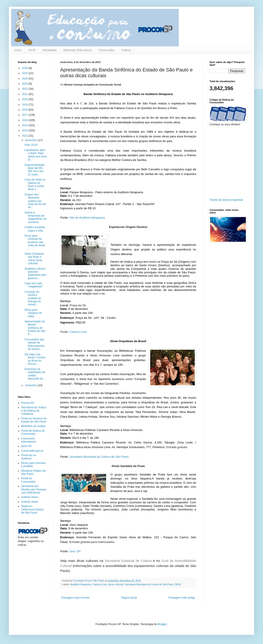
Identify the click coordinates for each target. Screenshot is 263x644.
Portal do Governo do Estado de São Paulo (34, 420)
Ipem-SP (26, 446)
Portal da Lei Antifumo (29, 457)
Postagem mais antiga (182, 598)
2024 (25, 79)
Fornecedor (107, 50)
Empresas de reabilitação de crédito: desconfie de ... (35, 374)
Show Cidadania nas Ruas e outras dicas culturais (34, 259)
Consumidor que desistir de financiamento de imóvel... (35, 344)
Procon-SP (28, 403)
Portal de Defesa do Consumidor (33, 432)
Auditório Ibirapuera (81, 584)
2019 (25, 105)
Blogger (162, 624)
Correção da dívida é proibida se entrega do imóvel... (33, 298)
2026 (25, 68)
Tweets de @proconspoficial (226, 200)
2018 (25, 110)
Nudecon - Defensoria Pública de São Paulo (32, 509)
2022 (25, 89)
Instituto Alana (30, 497)
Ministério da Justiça (33, 426)
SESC (178, 584)
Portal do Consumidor (28, 480)
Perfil (32, 50)
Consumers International (29, 440)
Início (18, 50)
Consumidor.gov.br (32, 451)
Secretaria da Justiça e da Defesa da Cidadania (34, 411)
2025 (25, 73)
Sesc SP (75, 551)
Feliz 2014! (31, 145)
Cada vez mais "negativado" (34, 285)
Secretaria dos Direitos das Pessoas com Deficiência (34, 489)
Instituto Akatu (30, 502)
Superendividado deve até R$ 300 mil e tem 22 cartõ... (35, 170)
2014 (25, 130)
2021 (25, 94)
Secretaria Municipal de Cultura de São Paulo (149, 584)
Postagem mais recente (75, 598)
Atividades (49, 50)
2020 (25, 99)
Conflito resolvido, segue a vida (35, 229)
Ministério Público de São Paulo (34, 472)
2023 (25, 84)
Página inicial (129, 598)
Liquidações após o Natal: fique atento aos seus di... (36, 155)
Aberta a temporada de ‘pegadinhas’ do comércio (36, 217)
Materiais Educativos (78, 50)
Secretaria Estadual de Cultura (128, 561)
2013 (25, 136)
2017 (25, 115)
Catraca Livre (78, 332)
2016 (25, 120)
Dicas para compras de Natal (33, 313)
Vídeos (126, 50)
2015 (25, 125)
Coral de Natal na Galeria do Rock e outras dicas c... (35, 184)
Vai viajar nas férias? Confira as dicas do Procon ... (35, 359)
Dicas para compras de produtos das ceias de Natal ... (35, 242)
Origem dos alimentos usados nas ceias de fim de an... (35, 201)
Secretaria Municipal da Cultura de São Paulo (99, 457)
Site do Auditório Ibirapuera (87, 218)
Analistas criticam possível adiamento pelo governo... (35, 273)
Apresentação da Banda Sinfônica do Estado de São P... (35, 328)
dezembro (32, 140)
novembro (32, 385)
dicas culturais (116, 584)
